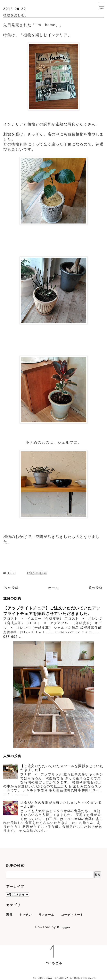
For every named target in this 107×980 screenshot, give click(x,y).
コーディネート (72, 915)
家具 (9, 915)
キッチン (25, 915)
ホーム (54, 588)
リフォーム (47, 915)
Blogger (64, 927)
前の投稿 (96, 588)
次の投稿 (11, 588)
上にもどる (53, 963)
